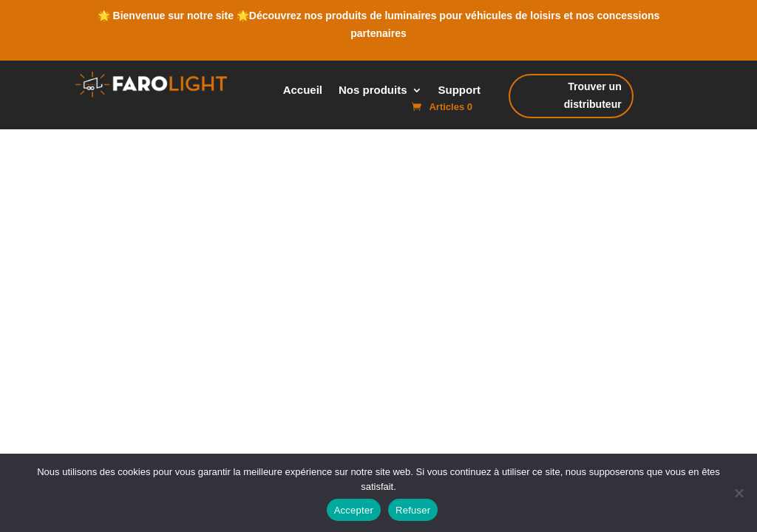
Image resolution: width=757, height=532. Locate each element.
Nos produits (373, 91)
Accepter (354, 510)
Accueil (303, 91)
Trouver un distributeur (587, 98)
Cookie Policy (366, 313)
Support (460, 91)
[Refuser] (739, 493)
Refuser (413, 510)
